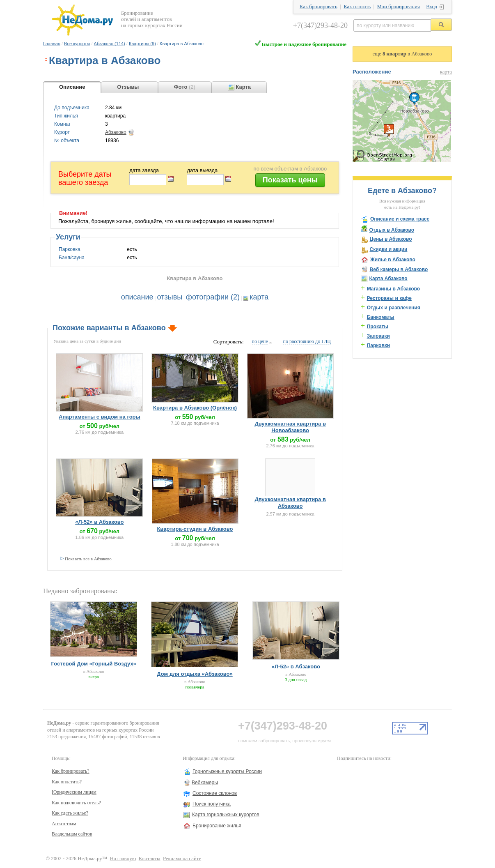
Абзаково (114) (110, 44)
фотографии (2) (213, 297)
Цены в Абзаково (391, 239)
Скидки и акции (388, 249)
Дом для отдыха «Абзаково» (195, 674)
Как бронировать (319, 7)
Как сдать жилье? (70, 813)
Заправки (378, 336)
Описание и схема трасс (400, 219)
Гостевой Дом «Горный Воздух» (93, 664)
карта (259, 297)
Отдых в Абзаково (392, 230)
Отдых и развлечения (394, 308)
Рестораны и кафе (389, 298)
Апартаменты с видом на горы (100, 417)
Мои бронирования (398, 7)
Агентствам (64, 824)
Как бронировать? (71, 771)
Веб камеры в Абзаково (399, 269)
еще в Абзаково (402, 54)
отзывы (170, 297)
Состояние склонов (215, 793)
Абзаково (116, 132)
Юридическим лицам (74, 792)
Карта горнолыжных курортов (226, 815)
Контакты (150, 859)
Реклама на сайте (182, 859)
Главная (52, 44)
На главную (123, 859)
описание (137, 297)
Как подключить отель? (76, 803)
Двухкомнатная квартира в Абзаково (290, 503)
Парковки (379, 345)
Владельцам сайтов (72, 834)
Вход (432, 7)
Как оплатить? (67, 782)
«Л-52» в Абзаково (99, 522)
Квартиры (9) (142, 44)
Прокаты (378, 327)
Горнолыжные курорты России (227, 771)
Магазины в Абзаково (394, 289)
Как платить (357, 7)
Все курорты (77, 44)
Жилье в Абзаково (393, 260)
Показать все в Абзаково (88, 559)
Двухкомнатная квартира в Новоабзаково (290, 427)
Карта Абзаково (388, 279)
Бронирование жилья (217, 826)
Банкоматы (381, 317)
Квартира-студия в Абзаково (195, 529)
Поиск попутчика (212, 804)
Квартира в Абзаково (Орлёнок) (195, 408)
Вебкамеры (205, 783)
